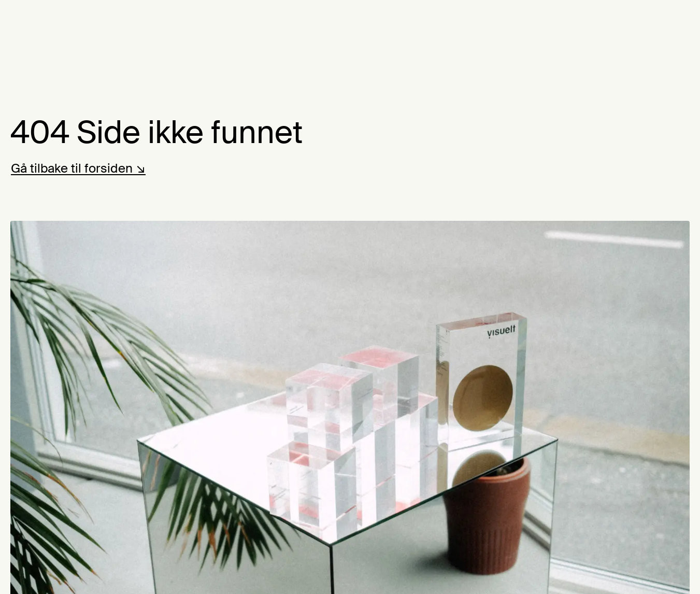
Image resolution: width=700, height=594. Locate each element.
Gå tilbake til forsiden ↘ (78, 168)
